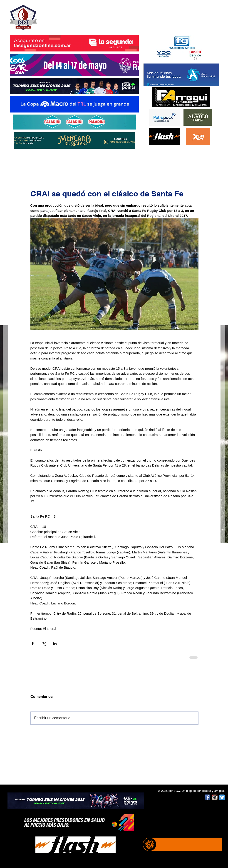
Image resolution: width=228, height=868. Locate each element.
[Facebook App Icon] (207, 797)
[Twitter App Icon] (222, 797)
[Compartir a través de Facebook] (33, 644)
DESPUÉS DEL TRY (71, 15)
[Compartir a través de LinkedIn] (55, 644)
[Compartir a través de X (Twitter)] (44, 644)
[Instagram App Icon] (215, 797)
